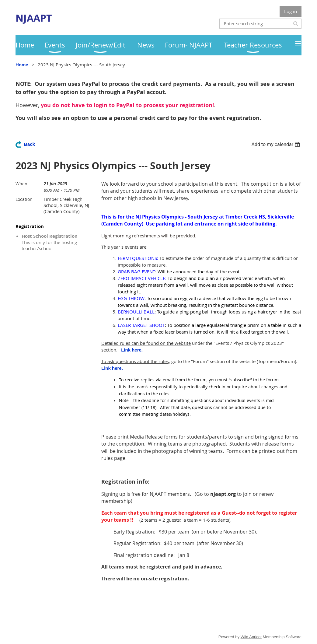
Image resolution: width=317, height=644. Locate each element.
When (21, 184)
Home (22, 65)
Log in (291, 11)
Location (24, 199)
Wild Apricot (251, 637)
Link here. (132, 350)
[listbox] (276, 144)
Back (30, 144)
